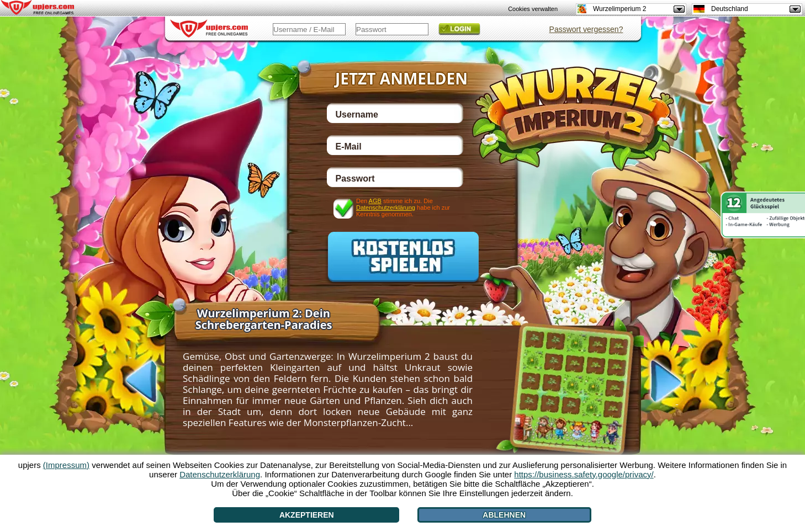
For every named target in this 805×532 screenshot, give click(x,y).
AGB (375, 201)
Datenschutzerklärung (386, 208)
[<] (130, 380)
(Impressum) (66, 465)
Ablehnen (504, 515)
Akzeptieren (307, 515)
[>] (677, 382)
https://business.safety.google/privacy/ (584, 474)
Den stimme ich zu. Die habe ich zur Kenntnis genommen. (403, 207)
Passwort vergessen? (586, 29)
